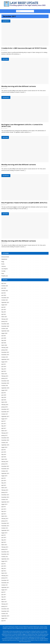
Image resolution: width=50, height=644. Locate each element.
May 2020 (4, 340)
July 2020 (4, 336)
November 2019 (5, 355)
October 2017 (5, 414)
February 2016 (5, 462)
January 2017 (4, 435)
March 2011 (4, 602)
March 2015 (4, 488)
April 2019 (4, 371)
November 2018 (5, 383)
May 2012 (4, 568)
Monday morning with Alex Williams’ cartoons (19, 86)
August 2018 (4, 390)
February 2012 (5, 576)
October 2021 (5, 300)
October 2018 (5, 385)
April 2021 (4, 314)
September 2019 (5, 359)
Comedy (3, 271)
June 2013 (4, 537)
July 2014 (4, 507)
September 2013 (5, 530)
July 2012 (4, 564)
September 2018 (5, 388)
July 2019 (4, 364)
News (3, 273)
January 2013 (4, 549)
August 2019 (4, 362)
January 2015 (4, 492)
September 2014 (5, 502)
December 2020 (5, 324)
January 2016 (4, 464)
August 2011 (4, 590)
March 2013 (4, 545)
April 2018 (4, 400)
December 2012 (5, 552)
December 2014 (5, 495)
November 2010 (5, 611)
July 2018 (4, 393)
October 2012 (5, 557)
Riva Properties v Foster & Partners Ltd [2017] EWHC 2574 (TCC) (24, 203)
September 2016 (5, 445)
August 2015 (4, 476)
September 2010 (5, 616)
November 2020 (5, 326)
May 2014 (4, 511)
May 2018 (4, 397)
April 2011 (4, 599)
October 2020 (5, 329)
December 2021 (5, 298)
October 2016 (5, 443)
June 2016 (4, 452)
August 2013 (4, 533)
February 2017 (5, 433)
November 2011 (5, 583)
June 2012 (4, 566)
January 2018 (4, 407)
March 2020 (4, 345)
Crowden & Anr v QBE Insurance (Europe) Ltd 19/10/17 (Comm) (24, 48)
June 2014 (4, 509)
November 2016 (5, 440)
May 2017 (4, 426)
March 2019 (4, 374)
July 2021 (4, 307)
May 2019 (4, 369)
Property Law (5, 276)
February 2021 (5, 319)
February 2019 (5, 376)
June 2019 (4, 366)
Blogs (3, 262)
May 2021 (4, 312)
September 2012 (5, 559)
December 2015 (5, 466)
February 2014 (5, 518)
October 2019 (5, 357)
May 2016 (4, 454)
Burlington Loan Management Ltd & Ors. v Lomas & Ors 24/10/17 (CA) (22, 125)
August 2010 (4, 618)
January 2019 (4, 378)
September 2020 (5, 331)
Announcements (5, 257)
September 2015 (5, 473)
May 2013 (4, 540)
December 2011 (5, 580)
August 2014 (4, 504)
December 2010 (5, 609)
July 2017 (4, 421)
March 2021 (4, 317)
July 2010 (4, 621)
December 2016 (5, 438)
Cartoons (4, 266)
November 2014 (5, 497)
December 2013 (5, 523)
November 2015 (5, 469)
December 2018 (5, 381)
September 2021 (5, 302)
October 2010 (5, 614)
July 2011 (4, 592)
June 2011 (4, 595)
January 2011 (4, 606)
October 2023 (5, 286)
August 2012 (4, 561)
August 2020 (4, 333)
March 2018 (4, 402)
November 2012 (5, 554)
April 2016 (4, 457)
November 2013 (5, 526)
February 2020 (5, 347)
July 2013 (4, 535)
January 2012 (4, 578)
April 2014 (4, 514)
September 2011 (5, 587)
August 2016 (4, 447)
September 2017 (5, 416)
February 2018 (5, 405)
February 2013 (5, 547)
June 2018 (4, 395)
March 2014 (4, 516)
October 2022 (5, 291)
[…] (20, 54)
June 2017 (4, 424)
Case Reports (5, 269)
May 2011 (4, 597)
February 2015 (5, 490)
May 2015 (4, 483)
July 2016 (4, 450)
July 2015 (4, 478)
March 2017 (4, 431)
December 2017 (5, 409)
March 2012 (4, 573)
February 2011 (5, 604)
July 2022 (4, 293)
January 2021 (4, 321)
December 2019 (5, 352)
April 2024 (4, 283)
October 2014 (5, 500)
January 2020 (4, 350)
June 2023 (4, 288)
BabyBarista (4, 259)
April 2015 (4, 485)
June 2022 (4, 295)
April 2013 (4, 542)
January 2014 (4, 521)
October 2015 (5, 471)
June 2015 (4, 481)
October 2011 (5, 585)
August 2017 (4, 419)
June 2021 (4, 310)
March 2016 (4, 459)
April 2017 (4, 428)
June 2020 (4, 338)
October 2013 (5, 528)
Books (3, 264)
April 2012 (4, 571)
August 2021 (4, 305)
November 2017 (5, 412)
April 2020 (4, 343)
